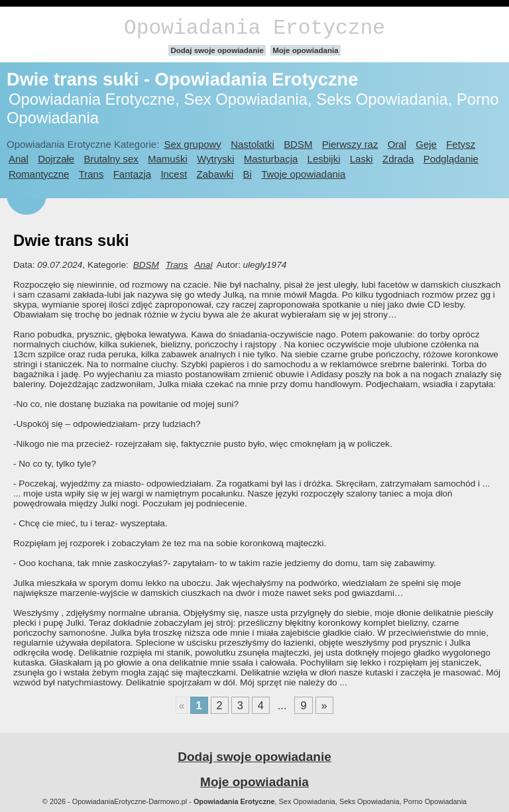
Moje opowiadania (305, 50)
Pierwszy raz (350, 144)
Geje (426, 144)
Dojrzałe (56, 159)
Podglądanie (451, 159)
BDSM (298, 144)
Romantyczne (39, 174)
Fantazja (132, 174)
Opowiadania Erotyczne (254, 28)
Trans (91, 174)
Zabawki (215, 174)
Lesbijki (324, 159)
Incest (174, 174)
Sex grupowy (192, 144)
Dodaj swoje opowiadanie (217, 50)
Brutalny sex (111, 159)
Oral (397, 144)
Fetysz (461, 144)
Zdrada (398, 159)
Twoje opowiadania (303, 174)
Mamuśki (168, 159)
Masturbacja (271, 159)
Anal (19, 159)
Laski (362, 159)
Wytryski (215, 159)
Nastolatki (253, 144)
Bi (248, 174)
